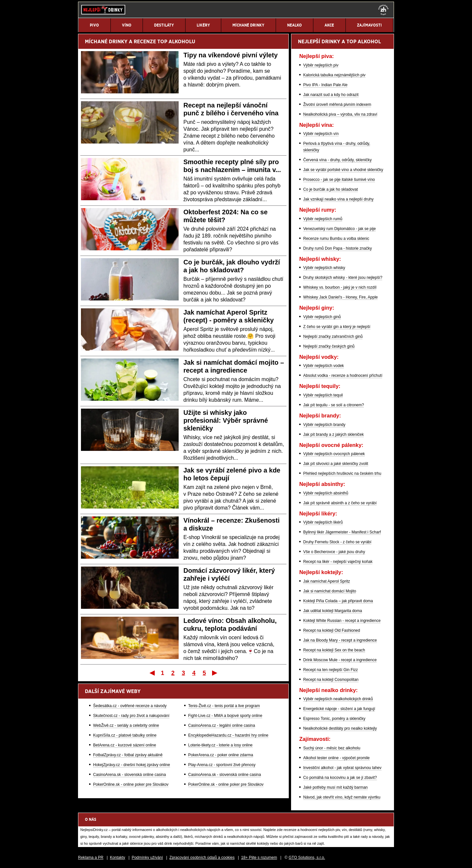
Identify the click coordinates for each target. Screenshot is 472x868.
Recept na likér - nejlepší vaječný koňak (338, 562)
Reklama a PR (91, 858)
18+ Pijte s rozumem (259, 858)
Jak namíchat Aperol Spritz (327, 581)
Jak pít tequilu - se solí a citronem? (334, 405)
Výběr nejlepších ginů (322, 317)
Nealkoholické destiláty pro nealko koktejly (340, 728)
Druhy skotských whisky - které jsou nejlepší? (343, 278)
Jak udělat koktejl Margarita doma (333, 611)
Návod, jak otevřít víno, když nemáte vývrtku (342, 797)
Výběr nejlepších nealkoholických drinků (338, 699)
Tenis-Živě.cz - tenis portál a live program (224, 706)
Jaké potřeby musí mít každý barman (335, 787)
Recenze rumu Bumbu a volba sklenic (336, 239)
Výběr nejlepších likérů (323, 522)
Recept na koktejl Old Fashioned (332, 630)
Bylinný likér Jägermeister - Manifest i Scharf (342, 532)
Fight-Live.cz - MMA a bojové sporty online (225, 716)
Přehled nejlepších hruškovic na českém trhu (342, 473)
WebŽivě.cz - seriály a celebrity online (126, 725)
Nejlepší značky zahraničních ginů (333, 337)
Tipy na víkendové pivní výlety (231, 55)
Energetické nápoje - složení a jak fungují (339, 709)
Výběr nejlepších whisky (324, 268)
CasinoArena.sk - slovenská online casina (129, 775)
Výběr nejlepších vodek (324, 366)
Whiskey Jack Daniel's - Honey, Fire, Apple (340, 297)
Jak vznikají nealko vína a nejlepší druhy (338, 199)
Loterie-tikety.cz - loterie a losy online (220, 745)
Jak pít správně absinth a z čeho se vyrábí (340, 503)
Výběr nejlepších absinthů (326, 493)
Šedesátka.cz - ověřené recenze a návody (130, 706)
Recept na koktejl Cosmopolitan (331, 680)
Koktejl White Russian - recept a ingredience (342, 621)
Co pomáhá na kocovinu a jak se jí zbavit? (340, 778)
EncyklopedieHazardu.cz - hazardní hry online (228, 735)
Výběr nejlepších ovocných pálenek (334, 454)
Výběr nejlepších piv (321, 65)
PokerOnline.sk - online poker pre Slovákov (131, 784)
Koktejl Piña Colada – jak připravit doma (338, 601)
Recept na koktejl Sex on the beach (334, 650)
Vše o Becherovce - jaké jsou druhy (334, 552)
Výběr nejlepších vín (321, 134)
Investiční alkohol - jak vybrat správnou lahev (342, 768)
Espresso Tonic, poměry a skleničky (334, 719)
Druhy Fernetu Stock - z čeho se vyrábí (337, 542)
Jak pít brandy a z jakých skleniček (334, 434)
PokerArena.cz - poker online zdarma (221, 755)
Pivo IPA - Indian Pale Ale (325, 85)
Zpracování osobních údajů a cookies (202, 858)
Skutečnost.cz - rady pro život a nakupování (131, 716)
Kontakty (118, 858)
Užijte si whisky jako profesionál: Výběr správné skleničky (226, 420)
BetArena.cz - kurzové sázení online (125, 745)
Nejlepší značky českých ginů (329, 346)
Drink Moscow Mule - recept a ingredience (340, 660)
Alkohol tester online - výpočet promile (336, 758)
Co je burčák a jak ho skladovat (331, 189)
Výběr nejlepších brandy (324, 425)
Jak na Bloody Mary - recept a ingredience (340, 640)
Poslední (215, 673)
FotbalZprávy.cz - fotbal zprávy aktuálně (128, 755)
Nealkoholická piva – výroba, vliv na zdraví (340, 114)
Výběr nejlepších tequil (323, 395)
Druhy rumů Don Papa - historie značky (337, 248)
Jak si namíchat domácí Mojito (330, 591)
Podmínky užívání (147, 858)
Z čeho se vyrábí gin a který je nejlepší (337, 327)
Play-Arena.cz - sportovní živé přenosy (222, 765)
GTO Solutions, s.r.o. (307, 858)
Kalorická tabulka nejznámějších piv (334, 75)
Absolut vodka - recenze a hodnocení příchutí (343, 376)
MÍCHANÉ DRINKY (106, 41)
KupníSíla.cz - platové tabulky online (125, 735)
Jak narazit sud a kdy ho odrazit (331, 95)
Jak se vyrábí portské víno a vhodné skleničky (343, 170)
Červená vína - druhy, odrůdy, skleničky (337, 160)
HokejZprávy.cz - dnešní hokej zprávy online (132, 765)
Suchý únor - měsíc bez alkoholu (332, 748)
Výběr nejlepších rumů (323, 219)
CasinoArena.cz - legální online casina (222, 725)
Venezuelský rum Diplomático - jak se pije (339, 229)
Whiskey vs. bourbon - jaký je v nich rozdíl (340, 287)
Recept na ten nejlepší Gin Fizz (331, 670)
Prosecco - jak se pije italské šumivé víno (339, 180)
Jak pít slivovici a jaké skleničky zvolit (336, 464)
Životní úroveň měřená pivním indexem (337, 105)
